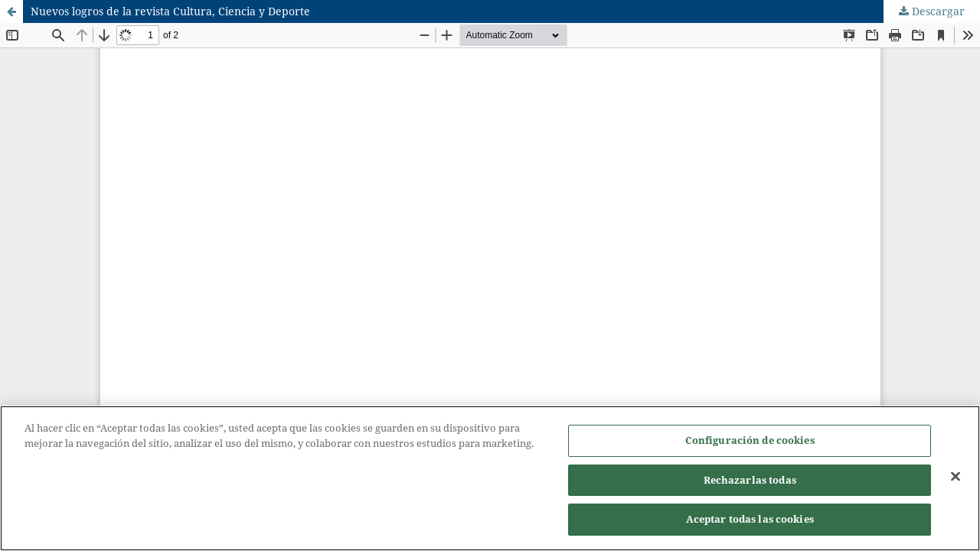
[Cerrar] (955, 477)
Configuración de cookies (750, 440)
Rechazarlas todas (750, 480)
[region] (490, 478)
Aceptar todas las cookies (750, 519)
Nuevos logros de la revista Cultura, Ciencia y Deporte (170, 11)
